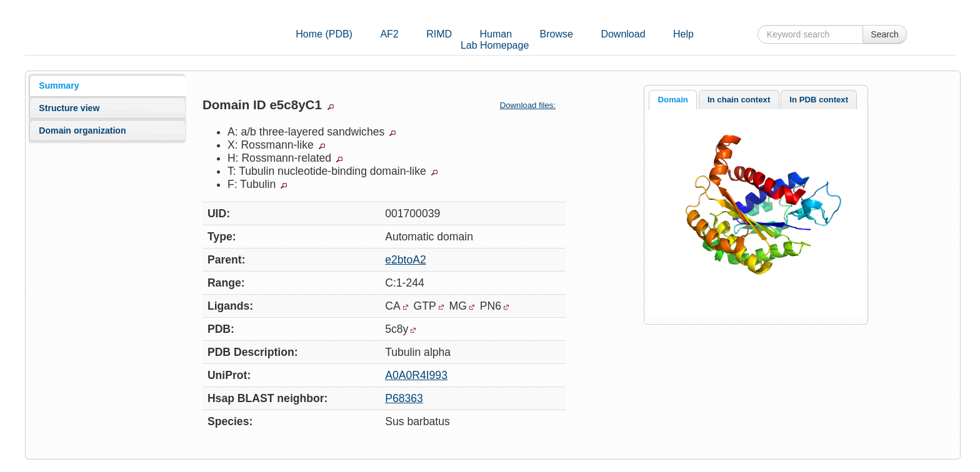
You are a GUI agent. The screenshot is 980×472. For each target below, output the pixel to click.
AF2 (389, 34)
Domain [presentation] (673, 100)
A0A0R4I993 (416, 375)
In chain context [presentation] (739, 100)
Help (683, 34)
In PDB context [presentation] (819, 100)
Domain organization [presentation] (82, 130)
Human (496, 34)
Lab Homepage (495, 45)
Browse (557, 34)
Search (884, 34)
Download (623, 34)
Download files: (533, 105)
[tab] (107, 86)
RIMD (439, 34)
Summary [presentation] (59, 86)
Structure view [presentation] (69, 108)
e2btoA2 (406, 260)
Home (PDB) (324, 34)
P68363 (404, 398)
